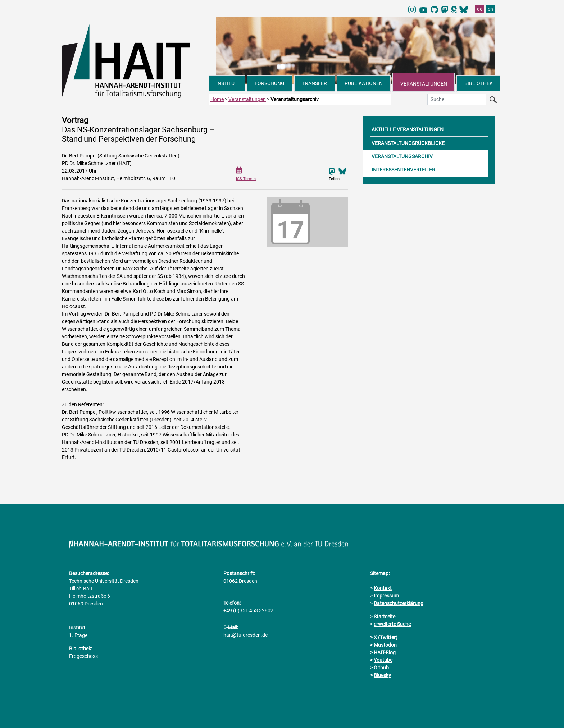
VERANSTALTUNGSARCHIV (402, 156)
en (490, 9)
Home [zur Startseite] (217, 99)
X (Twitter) (386, 637)
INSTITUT (227, 83)
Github (381, 668)
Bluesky (382, 675)
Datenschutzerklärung (399, 603)
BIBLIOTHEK (479, 83)
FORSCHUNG (270, 83)
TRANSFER (315, 83)
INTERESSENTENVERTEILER (403, 169)
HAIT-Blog (385, 653)
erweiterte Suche (392, 624)
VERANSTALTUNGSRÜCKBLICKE (408, 143)
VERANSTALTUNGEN (424, 84)
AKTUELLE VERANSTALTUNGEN (408, 129)
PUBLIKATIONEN (364, 83)
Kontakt (383, 588)
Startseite (385, 617)
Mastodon (385, 645)
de (480, 9)
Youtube (383, 660)
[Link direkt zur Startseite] (135, 60)
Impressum (386, 596)
